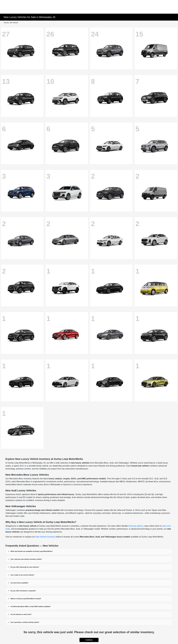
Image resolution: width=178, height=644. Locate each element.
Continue (89, 640)
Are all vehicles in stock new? (21, 614)
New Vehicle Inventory (45, 537)
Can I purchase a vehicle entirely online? (25, 622)
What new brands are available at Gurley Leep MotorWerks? (32, 551)
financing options (136, 526)
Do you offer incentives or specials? (23, 591)
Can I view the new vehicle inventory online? (26, 559)
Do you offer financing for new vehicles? (25, 567)
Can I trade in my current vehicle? (22, 575)
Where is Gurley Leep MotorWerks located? (26, 599)
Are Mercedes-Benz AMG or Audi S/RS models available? (31, 607)
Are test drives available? (19, 583)
